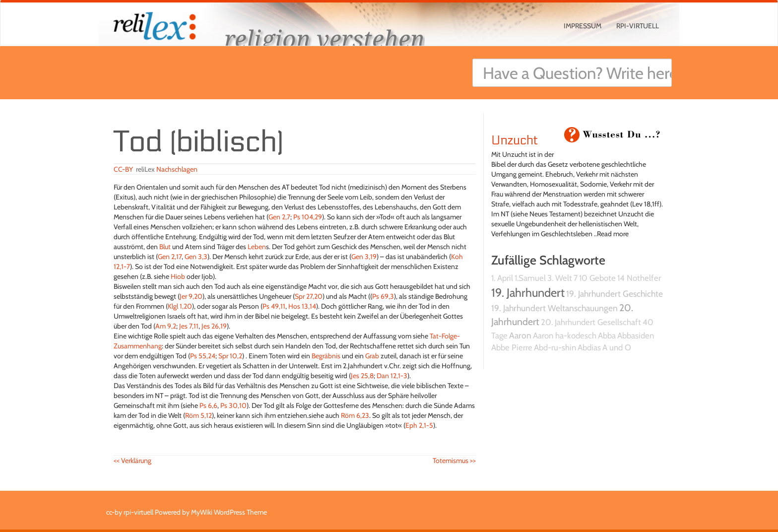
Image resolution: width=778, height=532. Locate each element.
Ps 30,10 (233, 405)
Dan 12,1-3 (392, 376)
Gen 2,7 (279, 217)
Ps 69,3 (383, 296)
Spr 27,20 (309, 296)
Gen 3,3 (196, 257)
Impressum (583, 26)
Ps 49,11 (274, 306)
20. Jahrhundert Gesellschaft (591, 322)
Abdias (589, 347)
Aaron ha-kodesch (565, 335)
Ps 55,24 (203, 356)
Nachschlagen (177, 169)
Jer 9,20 (191, 296)
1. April (502, 278)
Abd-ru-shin (555, 347)
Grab (372, 356)
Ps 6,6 (208, 405)
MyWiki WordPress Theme (229, 512)
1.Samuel (530, 278)
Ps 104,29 (308, 217)
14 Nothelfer (639, 278)
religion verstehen (324, 38)
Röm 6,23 (355, 415)
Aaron (520, 335)
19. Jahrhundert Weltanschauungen (554, 308)
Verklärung (132, 461)
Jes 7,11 (189, 326)
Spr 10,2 (230, 356)
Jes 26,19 (214, 326)
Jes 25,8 (362, 376)
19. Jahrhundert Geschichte (615, 294)
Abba (607, 335)
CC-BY (123, 169)
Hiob (178, 276)
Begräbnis (326, 356)
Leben (257, 247)
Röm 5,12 (198, 415)
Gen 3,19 (364, 257)
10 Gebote (597, 278)
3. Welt (560, 278)
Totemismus (454, 461)
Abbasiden (636, 335)
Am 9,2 (166, 326)
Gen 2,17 (170, 257)
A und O (617, 347)
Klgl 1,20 (180, 306)
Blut (165, 247)
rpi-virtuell (638, 26)
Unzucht (515, 140)
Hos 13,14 (302, 306)
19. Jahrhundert (528, 293)
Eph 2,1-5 (419, 425)
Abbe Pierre (512, 347)
